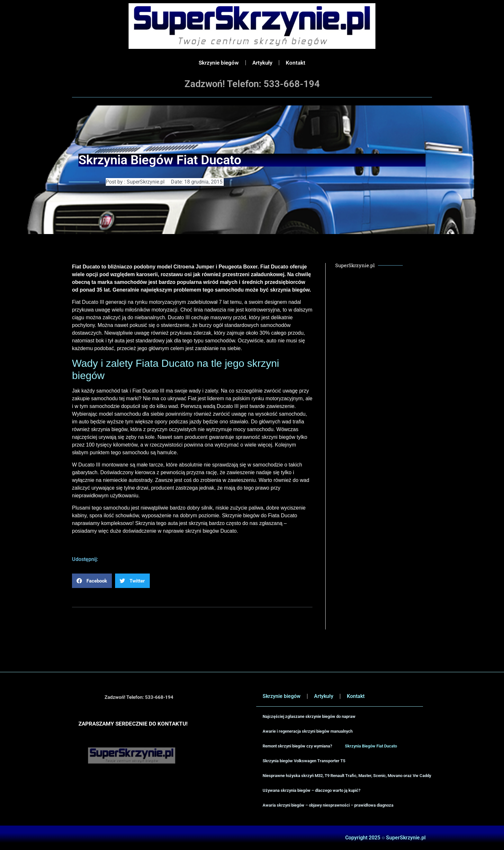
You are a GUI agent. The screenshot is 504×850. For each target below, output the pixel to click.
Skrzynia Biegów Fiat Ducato (371, 746)
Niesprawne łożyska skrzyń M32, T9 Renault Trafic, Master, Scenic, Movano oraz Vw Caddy (347, 776)
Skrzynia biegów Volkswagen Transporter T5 (304, 761)
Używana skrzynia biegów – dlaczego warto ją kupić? (311, 790)
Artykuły (262, 63)
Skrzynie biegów (219, 63)
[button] (92, 581)
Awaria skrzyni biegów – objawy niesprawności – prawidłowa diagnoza (328, 805)
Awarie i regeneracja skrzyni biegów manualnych (308, 731)
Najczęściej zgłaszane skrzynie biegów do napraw (309, 716)
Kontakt (296, 63)
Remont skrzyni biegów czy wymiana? (297, 746)
